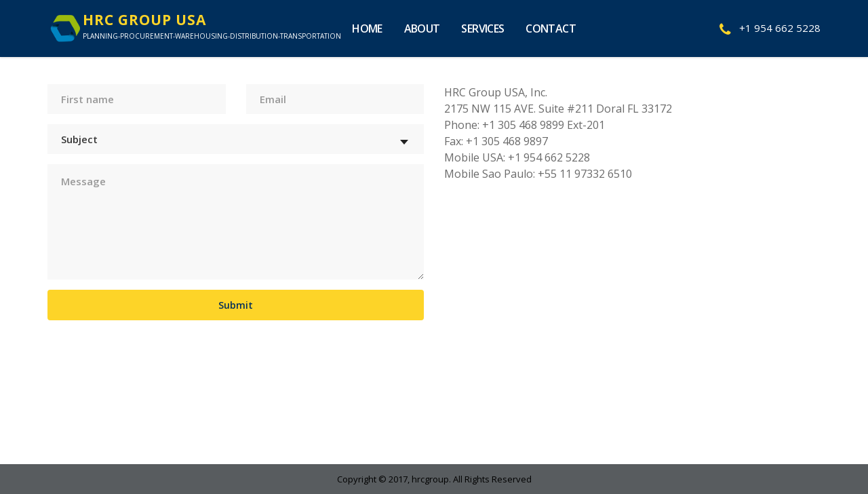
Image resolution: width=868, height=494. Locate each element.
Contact (551, 28)
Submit (236, 305)
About (422, 28)
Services (482, 28)
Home (367, 28)
